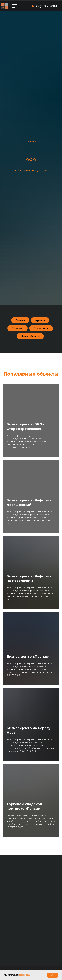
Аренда (40, 320)
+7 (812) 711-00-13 (47, 6)
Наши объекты (30, 336)
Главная (20, 320)
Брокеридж (41, 328)
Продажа (18, 328)
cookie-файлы (25, 975)
